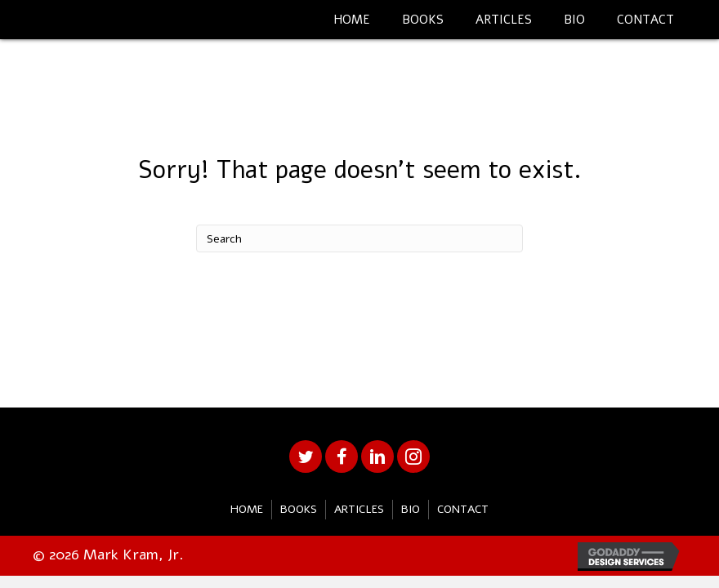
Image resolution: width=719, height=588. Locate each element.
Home (247, 509)
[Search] (359, 238)
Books (299, 509)
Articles (359, 509)
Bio (411, 509)
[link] (352, 18)
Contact (463, 509)
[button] (306, 457)
